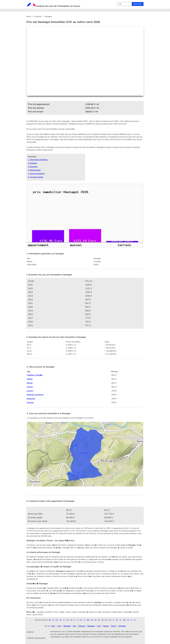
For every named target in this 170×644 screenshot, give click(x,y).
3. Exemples (33, 167)
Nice (99, 626)
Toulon (114, 626)
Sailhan (30, 379)
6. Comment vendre (36, 177)
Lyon (59, 626)
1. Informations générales (38, 160)
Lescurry (30, 391)
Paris (53, 626)
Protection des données (36, 638)
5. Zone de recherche (36, 174)
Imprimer (30, 632)
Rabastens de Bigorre (35, 395)
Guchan (30, 387)
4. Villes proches (34, 170)
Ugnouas (30, 402)
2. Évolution (33, 163)
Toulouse (82, 626)
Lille (74, 626)
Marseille (67, 626)
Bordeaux (91, 626)
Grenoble (122, 626)
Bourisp (30, 383)
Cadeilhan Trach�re (35, 375)
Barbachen (31, 399)
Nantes (106, 626)
